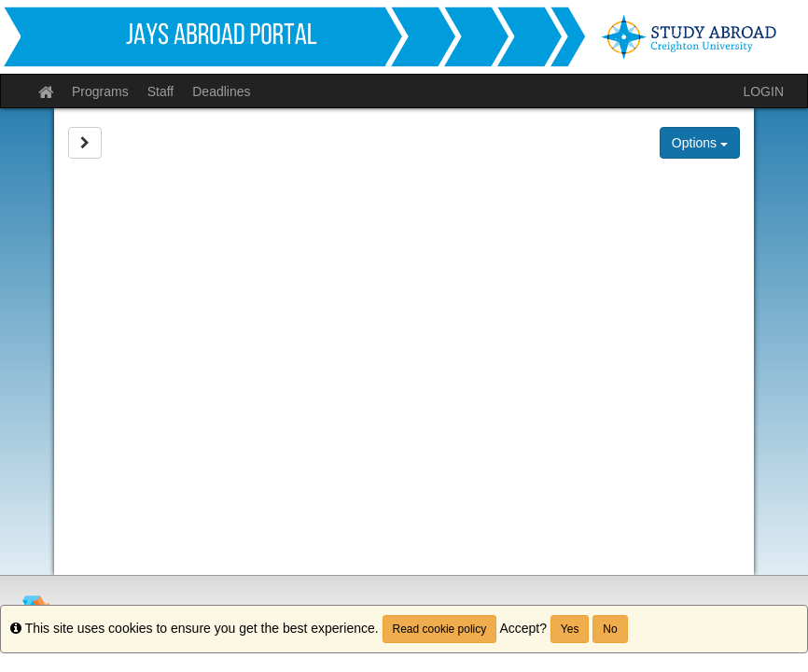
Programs (100, 91)
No (610, 629)
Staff (161, 91)
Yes (570, 629)
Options (700, 143)
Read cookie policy (440, 629)
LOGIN (763, 91)
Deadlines (221, 91)
